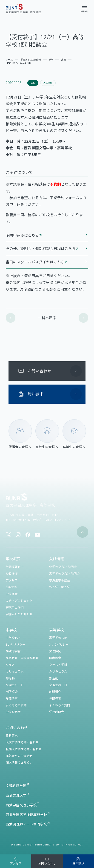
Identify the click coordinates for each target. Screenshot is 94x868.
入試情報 (48, 83)
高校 (33, 83)
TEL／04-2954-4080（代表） (24, 520)
